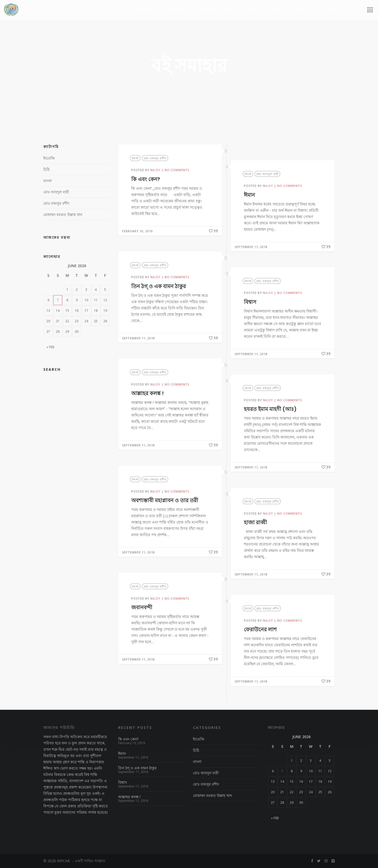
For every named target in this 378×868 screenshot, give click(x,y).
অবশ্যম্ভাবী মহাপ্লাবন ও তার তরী (165, 500)
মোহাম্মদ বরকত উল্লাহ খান (63, 215)
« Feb (50, 347)
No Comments (177, 170)
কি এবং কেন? (146, 179)
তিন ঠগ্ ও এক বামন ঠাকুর (159, 286)
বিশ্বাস (250, 302)
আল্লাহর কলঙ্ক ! (148, 393)
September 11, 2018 (251, 247)
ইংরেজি (49, 158)
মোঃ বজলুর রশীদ (155, 158)
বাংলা (135, 158)
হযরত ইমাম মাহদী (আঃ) (270, 409)
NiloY (155, 170)
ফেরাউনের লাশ (260, 629)
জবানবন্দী (142, 607)
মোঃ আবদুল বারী (267, 174)
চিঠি (46, 169)
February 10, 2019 (137, 231)
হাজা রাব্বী (255, 522)
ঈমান (249, 195)
